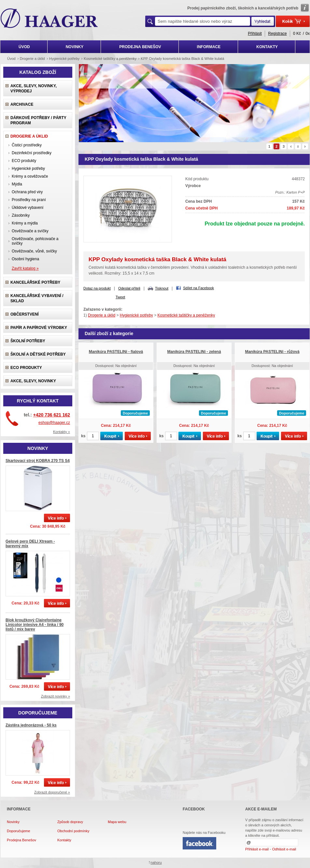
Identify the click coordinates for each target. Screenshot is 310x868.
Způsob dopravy (70, 822)
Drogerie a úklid (32, 59)
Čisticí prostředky (27, 145)
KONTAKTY (267, 47)
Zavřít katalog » (25, 268)
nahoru (156, 862)
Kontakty (64, 840)
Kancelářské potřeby (35, 282)
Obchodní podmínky (73, 831)
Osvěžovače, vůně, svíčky (34, 251)
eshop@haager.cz (54, 423)
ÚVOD (24, 47)
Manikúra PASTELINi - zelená (194, 352)
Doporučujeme (19, 831)
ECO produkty (24, 161)
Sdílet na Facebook (198, 288)
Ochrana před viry (27, 192)
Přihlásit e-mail (257, 849)
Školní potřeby (28, 341)
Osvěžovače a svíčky (30, 231)
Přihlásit (255, 34)
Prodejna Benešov (21, 840)
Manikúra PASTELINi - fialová (116, 352)
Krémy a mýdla (25, 223)
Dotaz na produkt (97, 288)
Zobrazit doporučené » (52, 792)
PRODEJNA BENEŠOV (140, 47)
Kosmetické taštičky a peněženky (110, 59)
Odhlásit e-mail (284, 849)
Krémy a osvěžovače (30, 176)
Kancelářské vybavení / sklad (37, 298)
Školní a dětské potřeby (38, 354)
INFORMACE (209, 47)
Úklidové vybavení (28, 208)
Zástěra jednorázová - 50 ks (31, 725)
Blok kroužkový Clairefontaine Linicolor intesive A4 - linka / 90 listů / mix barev (35, 625)
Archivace (22, 104)
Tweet (120, 297)
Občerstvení (25, 314)
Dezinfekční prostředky (32, 153)
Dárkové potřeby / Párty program (38, 120)
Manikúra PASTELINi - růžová (272, 352)
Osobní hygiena (25, 259)
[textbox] (203, 21)
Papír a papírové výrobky (39, 328)
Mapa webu (117, 822)
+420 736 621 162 (52, 415)
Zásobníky (21, 215)
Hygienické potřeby (64, 59)
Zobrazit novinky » (56, 696)
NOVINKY (75, 47)
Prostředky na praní (29, 200)
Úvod (11, 59)
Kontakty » (62, 432)
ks (83, 436)
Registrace (277, 34)
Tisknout (162, 288)
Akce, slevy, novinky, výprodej (34, 88)
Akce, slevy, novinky (33, 381)
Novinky (13, 822)
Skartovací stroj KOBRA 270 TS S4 (38, 461)
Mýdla (17, 184)
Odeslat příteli (129, 288)
